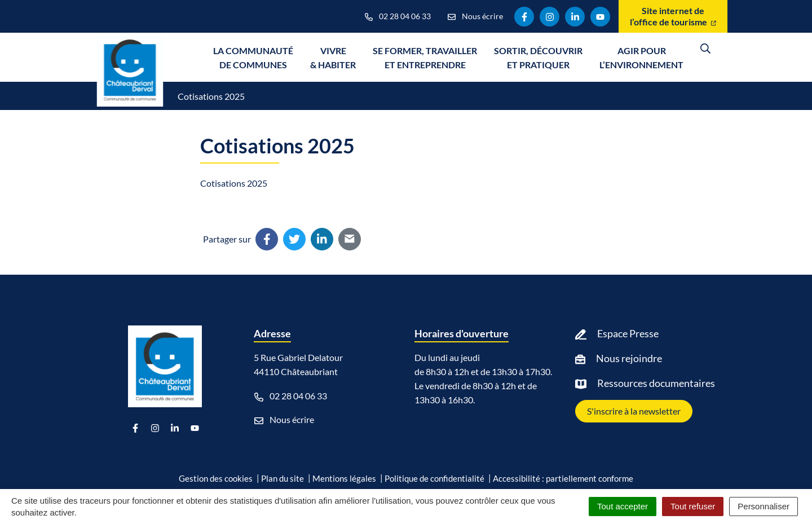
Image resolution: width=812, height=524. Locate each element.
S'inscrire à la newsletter (634, 411)
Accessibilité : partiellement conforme (563, 478)
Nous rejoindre (629, 358)
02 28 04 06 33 (291, 396)
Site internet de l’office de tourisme (673, 16)
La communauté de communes (253, 58)
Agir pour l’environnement (641, 58)
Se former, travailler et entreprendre (425, 58)
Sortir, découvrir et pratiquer (538, 58)
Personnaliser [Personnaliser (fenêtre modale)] (764, 506)
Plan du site (283, 478)
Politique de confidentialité (434, 478)
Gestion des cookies (216, 478)
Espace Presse (628, 333)
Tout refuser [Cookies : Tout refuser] (693, 506)
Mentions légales (344, 478)
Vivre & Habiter (333, 58)
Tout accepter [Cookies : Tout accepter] (623, 506)
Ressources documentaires (656, 383)
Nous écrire (284, 420)
